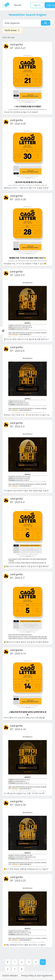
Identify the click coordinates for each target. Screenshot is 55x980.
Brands (18, 5)
